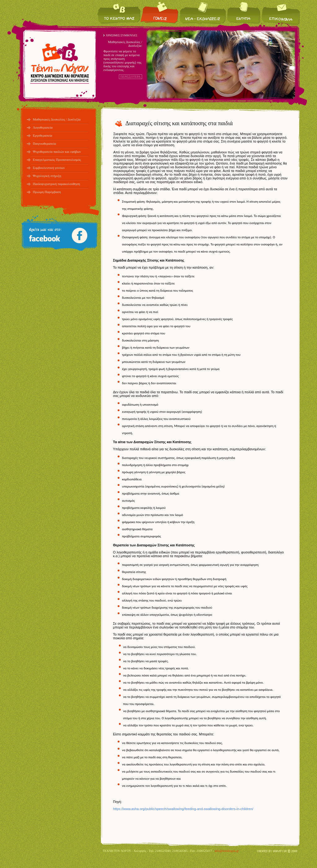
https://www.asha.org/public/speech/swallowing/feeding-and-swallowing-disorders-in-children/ (183, 809)
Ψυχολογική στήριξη (47, 176)
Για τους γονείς (160, 13)
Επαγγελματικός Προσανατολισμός (57, 160)
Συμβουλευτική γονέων (49, 168)
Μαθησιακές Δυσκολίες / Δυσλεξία (57, 119)
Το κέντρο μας (119, 13)
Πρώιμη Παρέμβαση (47, 192)
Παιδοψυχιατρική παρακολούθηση (56, 184)
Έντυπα (244, 13)
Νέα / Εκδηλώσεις (203, 13)
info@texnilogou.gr (227, 851)
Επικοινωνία (280, 13)
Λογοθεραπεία (43, 127)
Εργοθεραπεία (43, 135)
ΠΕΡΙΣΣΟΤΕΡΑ (130, 77)
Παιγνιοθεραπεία (44, 143)
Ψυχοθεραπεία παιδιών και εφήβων (57, 152)
